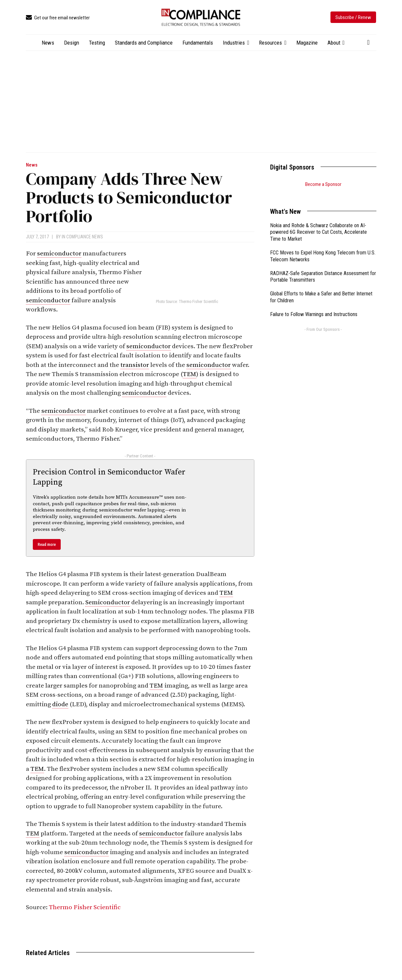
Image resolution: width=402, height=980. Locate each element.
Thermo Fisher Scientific (85, 907)
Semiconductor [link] (108, 602)
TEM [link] (190, 374)
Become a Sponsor (323, 184)
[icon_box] (58, 18)
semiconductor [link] (59, 254)
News (32, 165)
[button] (369, 42)
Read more (47, 544)
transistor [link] (135, 365)
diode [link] (60, 704)
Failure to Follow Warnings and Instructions (314, 306)
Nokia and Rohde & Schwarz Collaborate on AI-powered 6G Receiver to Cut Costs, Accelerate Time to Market (318, 224)
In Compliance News (82, 237)
